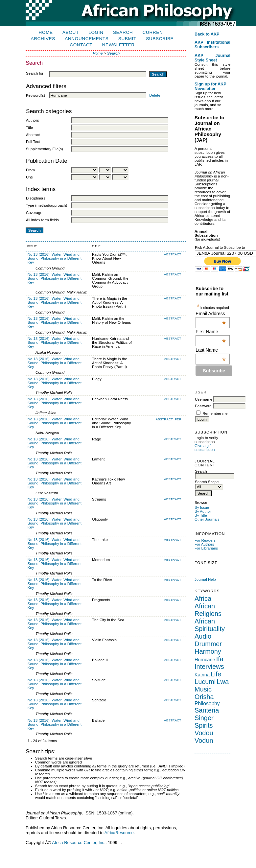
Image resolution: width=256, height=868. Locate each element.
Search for (35, 73)
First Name (211, 332)
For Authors (204, 544)
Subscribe (160, 39)
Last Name (211, 350)
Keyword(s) (35, 95)
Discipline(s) (36, 198)
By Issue (202, 507)
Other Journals (207, 519)
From (30, 170)
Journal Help (205, 579)
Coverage (34, 213)
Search (123, 32)
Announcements (87, 39)
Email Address (211, 314)
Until (30, 177)
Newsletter (118, 45)
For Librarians (206, 548)
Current (154, 32)
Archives (43, 39)
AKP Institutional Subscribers (212, 45)
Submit (127, 39)
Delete (155, 95)
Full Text (33, 142)
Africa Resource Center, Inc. (79, 843)
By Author (203, 511)
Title (29, 128)
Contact (81, 45)
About (71, 32)
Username (204, 399)
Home (46, 32)
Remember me (215, 413)
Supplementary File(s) (45, 149)
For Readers (205, 540)
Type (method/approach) (47, 205)
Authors (33, 120)
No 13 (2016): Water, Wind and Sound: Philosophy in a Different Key (55, 258)
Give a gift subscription (205, 448)
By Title (201, 515)
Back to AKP (207, 34)
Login (96, 32)
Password (203, 406)
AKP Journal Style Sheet (212, 58)
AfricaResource (119, 833)
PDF (178, 419)
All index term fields (42, 220)
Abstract (33, 135)
